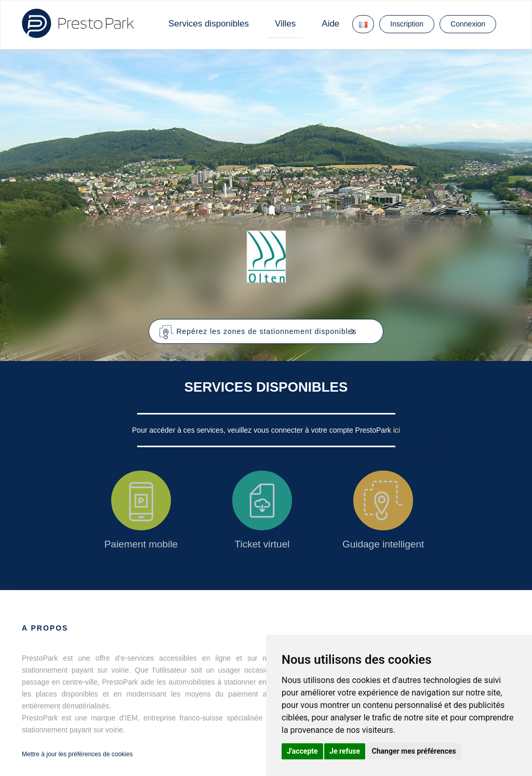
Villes (285, 24)
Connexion (468, 24)
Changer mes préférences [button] (414, 751)
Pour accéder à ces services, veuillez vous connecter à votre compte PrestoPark (263, 430)
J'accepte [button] (302, 751)
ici (397, 430)
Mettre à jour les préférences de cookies (77, 754)
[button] (266, 331)
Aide (330, 24)
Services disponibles (209, 24)
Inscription (407, 24)
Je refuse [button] (345, 751)
